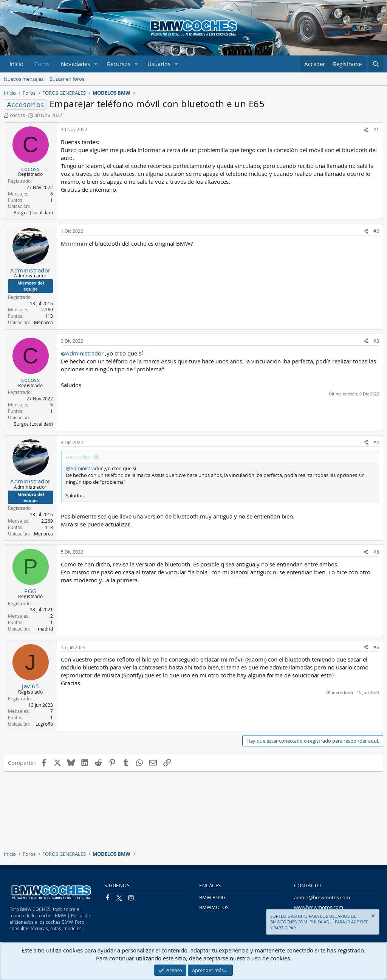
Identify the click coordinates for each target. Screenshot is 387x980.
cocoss (17, 115)
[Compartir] (366, 130)
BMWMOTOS (214, 907)
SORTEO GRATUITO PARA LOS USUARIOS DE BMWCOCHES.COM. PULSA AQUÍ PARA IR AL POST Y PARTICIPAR (319, 922)
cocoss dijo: (79, 457)
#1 (376, 129)
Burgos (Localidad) (33, 212)
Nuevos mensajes (24, 79)
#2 (376, 231)
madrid (45, 629)
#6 (376, 647)
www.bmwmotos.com (319, 907)
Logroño (44, 724)
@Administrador (82, 353)
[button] (96, 64)
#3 (376, 341)
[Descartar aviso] (373, 917)
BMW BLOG (212, 897)
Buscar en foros (67, 79)
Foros (42, 64)
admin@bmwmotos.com (322, 897)
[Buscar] (376, 64)
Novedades (75, 64)
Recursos (119, 64)
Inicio (16, 64)
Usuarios (159, 64)
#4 (376, 442)
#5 (376, 552)
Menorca (43, 322)
